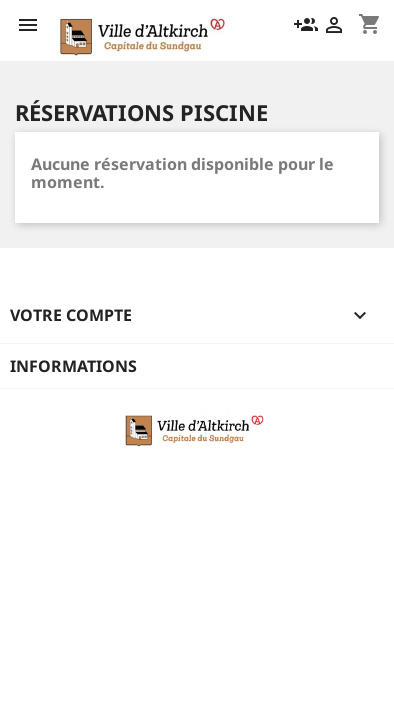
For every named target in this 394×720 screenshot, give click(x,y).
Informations (73, 366)
